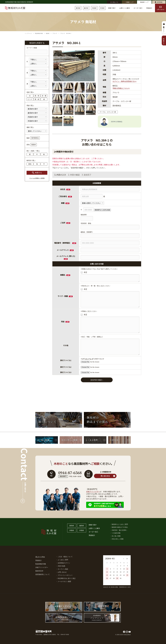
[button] (127, 559)
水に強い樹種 (116, 536)
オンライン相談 (63, 569)
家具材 (78, 8)
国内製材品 (35, 138)
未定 (84, 272)
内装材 (94, 8)
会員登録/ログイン (64, 563)
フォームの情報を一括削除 (37, 178)
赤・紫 (44, 96)
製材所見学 (39, 571)
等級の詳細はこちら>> (121, 88)
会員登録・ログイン (164, 29)
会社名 (63, 189)
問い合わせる (164, 40)
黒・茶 (37, 96)
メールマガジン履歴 (64, 581)
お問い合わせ (160, 8)
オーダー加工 (138, 8)
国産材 (34, 144)
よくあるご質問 (63, 560)
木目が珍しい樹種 (118, 539)
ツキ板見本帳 (116, 533)
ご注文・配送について (65, 557)
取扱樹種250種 (39, 33)
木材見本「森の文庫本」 (120, 530)
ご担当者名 (63, 196)
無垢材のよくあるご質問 (120, 524)
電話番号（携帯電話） (65, 243)
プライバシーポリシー (65, 575)
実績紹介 (149, 8)
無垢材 (48, 33)
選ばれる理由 (40, 557)
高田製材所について (43, 574)
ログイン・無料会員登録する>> (125, 81)
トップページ (28, 33)
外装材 (102, 8)
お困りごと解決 (125, 8)
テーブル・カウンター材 (108, 112)
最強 (30, 164)
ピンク (30, 99)
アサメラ (55, 33)
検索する (38, 173)
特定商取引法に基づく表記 (67, 578)
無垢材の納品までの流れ (120, 527)
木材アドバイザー (93, 491)
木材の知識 (61, 566)
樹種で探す (112, 8)
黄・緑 (37, 99)
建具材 (86, 8)
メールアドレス (63, 250)
